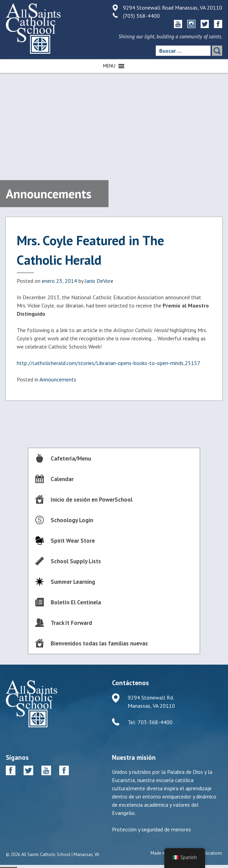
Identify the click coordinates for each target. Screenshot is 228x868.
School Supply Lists (76, 561)
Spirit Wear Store (73, 541)
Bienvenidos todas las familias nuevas (99, 643)
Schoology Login (72, 520)
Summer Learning (73, 582)
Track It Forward (71, 623)
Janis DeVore (99, 281)
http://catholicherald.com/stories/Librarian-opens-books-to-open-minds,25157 (109, 363)
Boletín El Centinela (76, 602)
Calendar (62, 479)
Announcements (58, 379)
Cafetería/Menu (71, 458)
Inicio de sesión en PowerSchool (92, 500)
